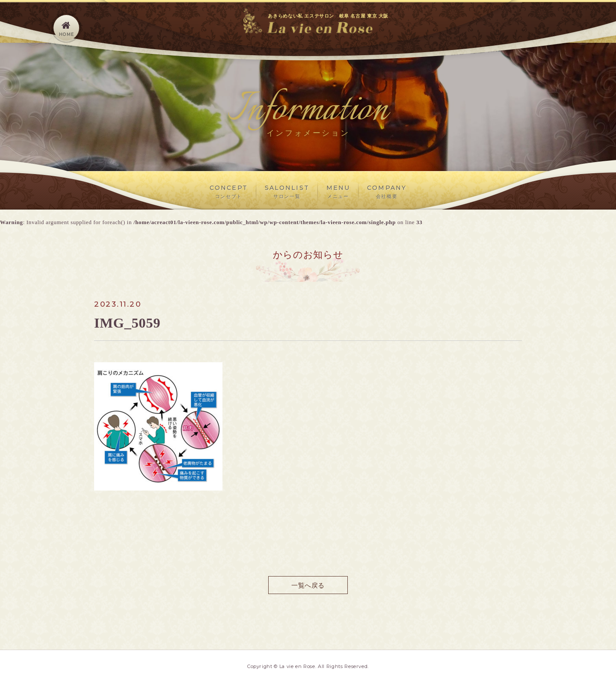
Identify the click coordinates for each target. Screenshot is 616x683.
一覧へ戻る (308, 585)
